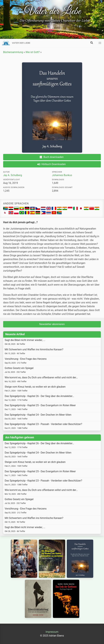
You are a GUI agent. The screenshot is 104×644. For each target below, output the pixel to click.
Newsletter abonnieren (52, 324)
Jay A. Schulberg (13, 175)
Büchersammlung (13, 52)
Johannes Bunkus (62, 175)
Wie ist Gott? (33, 52)
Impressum (52, 632)
